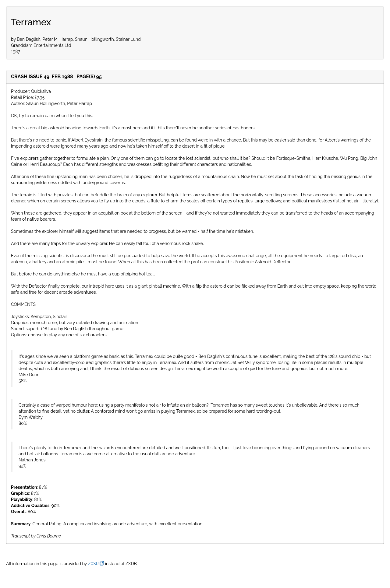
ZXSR (96, 564)
